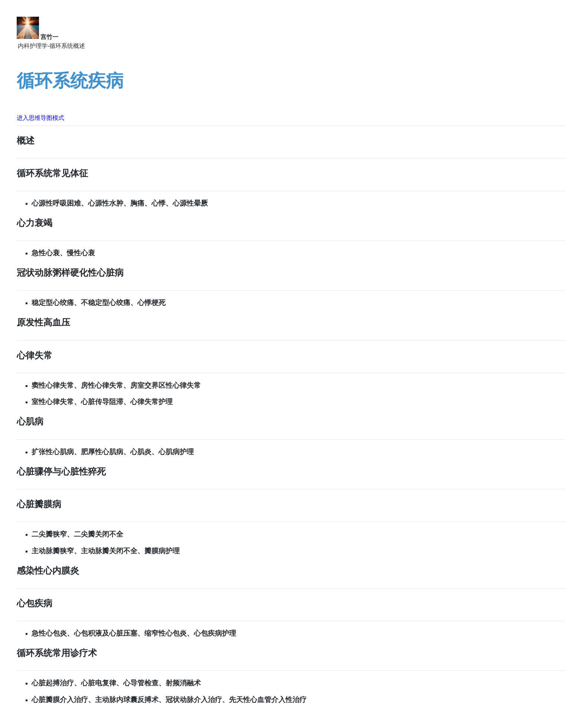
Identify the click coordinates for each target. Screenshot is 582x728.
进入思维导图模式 (40, 118)
